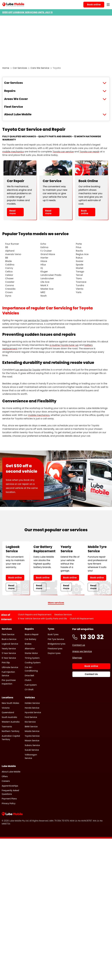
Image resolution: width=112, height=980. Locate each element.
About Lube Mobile (18, 114)
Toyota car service (63, 152)
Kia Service (30, 722)
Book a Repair (32, 634)
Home (6, 68)
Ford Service (31, 717)
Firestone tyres (55, 649)
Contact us (79, 645)
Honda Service (32, 708)
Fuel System (31, 685)
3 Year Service (9, 653)
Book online (85, 212)
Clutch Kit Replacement (82, 619)
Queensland (8, 712)
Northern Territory (11, 731)
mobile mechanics (13, 152)
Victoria (6, 708)
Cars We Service (40, 68)
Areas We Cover (16, 99)
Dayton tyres (54, 653)
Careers (6, 781)
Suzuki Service (32, 750)
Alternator (30, 649)
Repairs (10, 91)
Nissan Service (32, 741)
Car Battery (30, 639)
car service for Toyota (36, 320)
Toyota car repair (90, 152)
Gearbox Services (63, 615)
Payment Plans (9, 799)
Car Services (20, 68)
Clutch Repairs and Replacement (35, 615)
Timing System (32, 658)
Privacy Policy (9, 803)
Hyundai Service (33, 712)
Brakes (28, 644)
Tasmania (7, 727)
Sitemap (77, 658)
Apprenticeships (10, 786)
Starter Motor (31, 653)
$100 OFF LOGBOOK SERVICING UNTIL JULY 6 (27, 12)
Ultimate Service (10, 667)
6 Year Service (9, 658)
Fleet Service (14, 107)
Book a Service (9, 639)
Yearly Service (9, 649)
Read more (13, 212)
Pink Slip (6, 663)
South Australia (9, 717)
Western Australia (11, 722)
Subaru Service (32, 745)
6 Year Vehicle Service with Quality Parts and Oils (43, 619)
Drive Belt (29, 676)
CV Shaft (29, 690)
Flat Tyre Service (56, 639)
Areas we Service (82, 651)
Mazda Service (32, 731)
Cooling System (33, 663)
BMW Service (31, 727)
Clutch (28, 680)
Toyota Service (32, 736)
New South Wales (10, 703)
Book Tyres (53, 634)
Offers (5, 776)
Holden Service (32, 703)
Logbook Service (10, 644)
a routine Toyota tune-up (64, 345)
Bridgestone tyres (57, 644)
